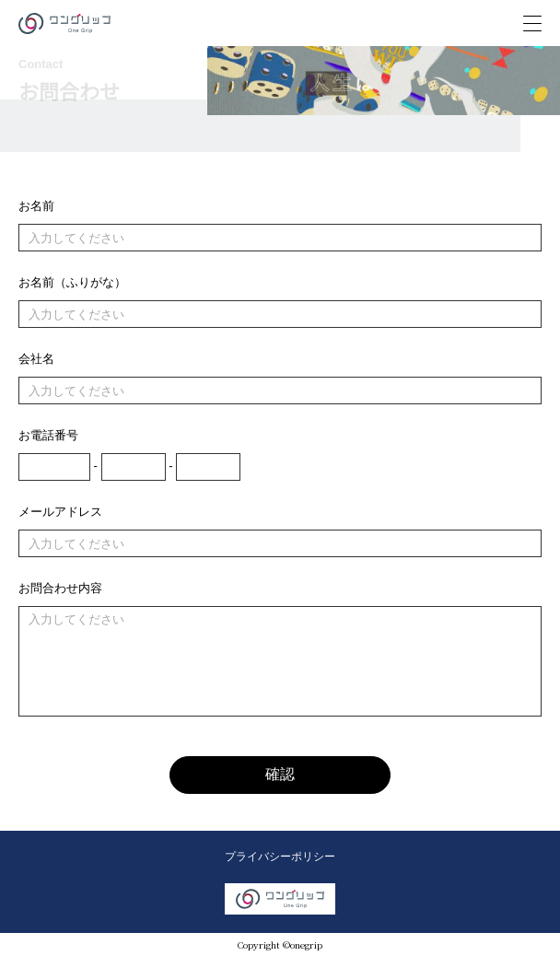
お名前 (36, 206)
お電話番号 (48, 435)
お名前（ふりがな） (72, 282)
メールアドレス (60, 512)
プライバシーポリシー (280, 857)
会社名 (36, 359)
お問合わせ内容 (60, 588)
